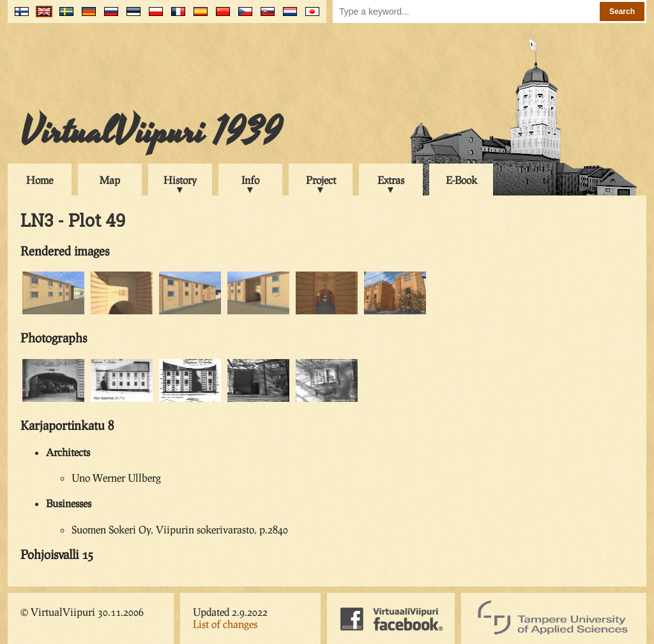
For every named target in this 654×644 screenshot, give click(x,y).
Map (110, 180)
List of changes (225, 624)
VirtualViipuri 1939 (151, 132)
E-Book (461, 180)
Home (40, 180)
